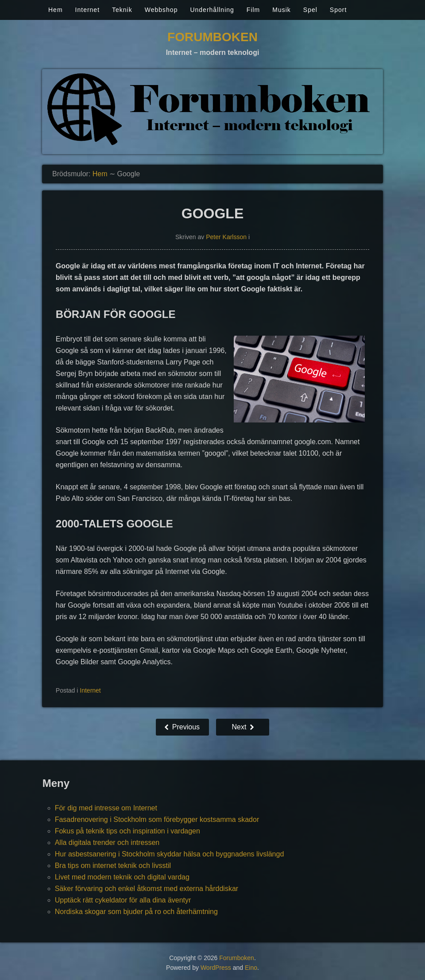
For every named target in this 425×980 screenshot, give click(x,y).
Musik (282, 10)
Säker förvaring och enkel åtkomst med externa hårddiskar (147, 889)
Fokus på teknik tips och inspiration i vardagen (127, 831)
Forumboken (212, 37)
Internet (87, 10)
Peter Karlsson (226, 237)
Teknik (122, 10)
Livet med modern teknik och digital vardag (122, 877)
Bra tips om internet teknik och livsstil (113, 866)
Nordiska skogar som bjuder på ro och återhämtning (136, 912)
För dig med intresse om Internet (106, 808)
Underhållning (212, 10)
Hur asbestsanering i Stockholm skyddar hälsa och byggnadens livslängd (170, 854)
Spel (310, 10)
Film (253, 10)
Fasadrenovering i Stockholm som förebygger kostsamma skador (157, 819)
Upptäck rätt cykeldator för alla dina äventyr (123, 900)
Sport (338, 10)
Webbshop (161, 10)
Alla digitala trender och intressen (107, 842)
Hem (56, 10)
